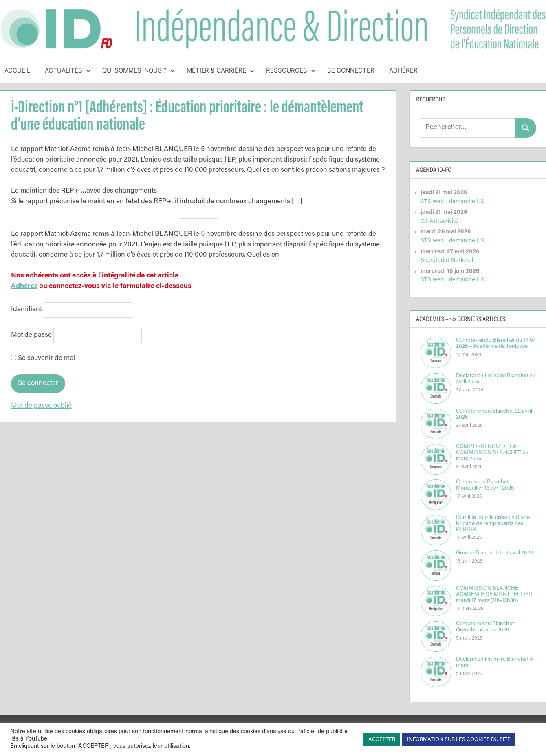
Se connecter (351, 70)
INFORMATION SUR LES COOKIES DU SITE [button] (459, 740)
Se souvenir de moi (43, 359)
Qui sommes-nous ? (139, 70)
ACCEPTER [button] (382, 740)
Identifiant (26, 310)
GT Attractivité (439, 221)
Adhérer (403, 70)
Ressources (291, 70)
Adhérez (24, 287)
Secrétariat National (447, 260)
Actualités (68, 70)
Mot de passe (31, 335)
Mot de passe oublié (41, 406)
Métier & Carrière (221, 70)
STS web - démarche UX (452, 202)
